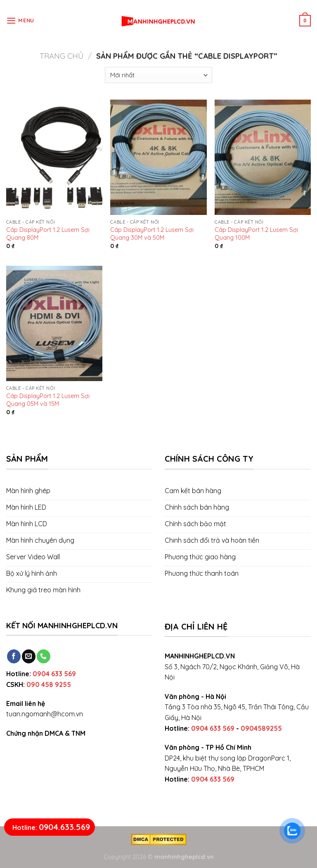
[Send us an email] (29, 656)
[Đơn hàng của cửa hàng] (158, 75)
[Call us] (44, 656)
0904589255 (261, 728)
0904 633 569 (54, 674)
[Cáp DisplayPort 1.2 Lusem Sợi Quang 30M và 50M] (158, 157)
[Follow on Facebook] (14, 656)
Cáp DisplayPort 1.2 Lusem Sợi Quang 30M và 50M (152, 234)
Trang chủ (62, 56)
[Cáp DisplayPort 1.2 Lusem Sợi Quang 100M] (263, 157)
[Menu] (20, 20)
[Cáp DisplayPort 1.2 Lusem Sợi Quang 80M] (54, 157)
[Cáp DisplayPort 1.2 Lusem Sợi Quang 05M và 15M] (54, 323)
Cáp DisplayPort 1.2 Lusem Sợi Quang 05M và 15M (48, 400)
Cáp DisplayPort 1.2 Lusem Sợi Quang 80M (48, 234)
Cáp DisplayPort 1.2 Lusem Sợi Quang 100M (256, 234)
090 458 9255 (49, 684)
